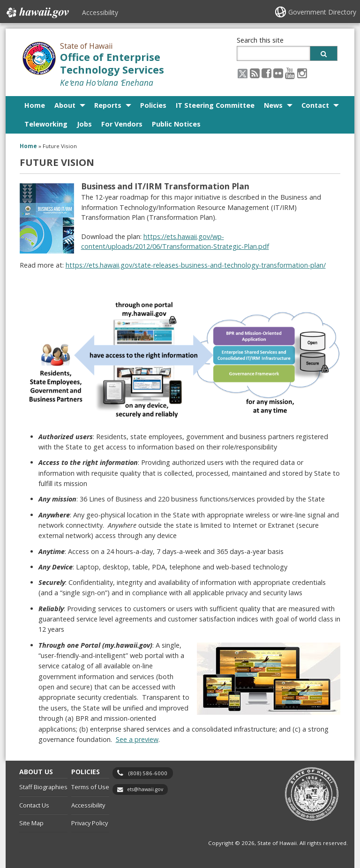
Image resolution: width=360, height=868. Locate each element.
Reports (108, 105)
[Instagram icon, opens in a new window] (302, 73)
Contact (315, 105)
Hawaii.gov (37, 13)
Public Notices (176, 124)
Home (35, 105)
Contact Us (34, 805)
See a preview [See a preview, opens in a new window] (137, 739)
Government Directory (322, 12)
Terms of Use (90, 787)
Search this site (260, 40)
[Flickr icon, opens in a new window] (278, 73)
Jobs (84, 124)
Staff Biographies (43, 787)
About (65, 105)
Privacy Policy (90, 823)
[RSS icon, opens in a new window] (255, 73)
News (273, 105)
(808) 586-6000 (148, 773)
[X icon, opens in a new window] (243, 73)
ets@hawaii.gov (145, 789)
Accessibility (100, 12)
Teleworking (46, 124)
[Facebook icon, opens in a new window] (266, 73)
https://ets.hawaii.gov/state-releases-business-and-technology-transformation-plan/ (196, 265)
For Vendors (122, 124)
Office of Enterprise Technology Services (112, 63)
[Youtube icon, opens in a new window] (290, 73)
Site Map (31, 823)
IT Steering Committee (215, 105)
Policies (153, 105)
